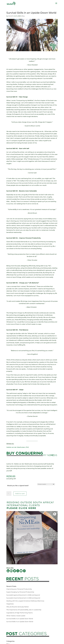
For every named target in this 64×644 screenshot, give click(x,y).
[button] (55, 514)
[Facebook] (11, 571)
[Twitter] (15, 571)
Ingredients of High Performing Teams (19, 613)
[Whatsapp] (18, 571)
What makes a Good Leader (16, 616)
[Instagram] (24, 571)
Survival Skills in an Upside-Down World (20, 622)
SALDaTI (11, 16)
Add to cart (20, 494)
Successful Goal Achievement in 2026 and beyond (23, 598)
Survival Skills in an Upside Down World (20, 619)
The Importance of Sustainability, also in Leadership (24, 610)
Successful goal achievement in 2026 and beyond (23, 595)
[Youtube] (21, 571)
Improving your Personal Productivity (19, 589)
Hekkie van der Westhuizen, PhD (18, 447)
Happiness (10, 604)
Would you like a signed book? (18, 486)
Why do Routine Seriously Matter (18, 607)
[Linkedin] (8, 571)
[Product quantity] (9, 494)
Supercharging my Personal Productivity (20, 592)
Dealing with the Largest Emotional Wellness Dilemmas (25, 601)
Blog (23, 16)
